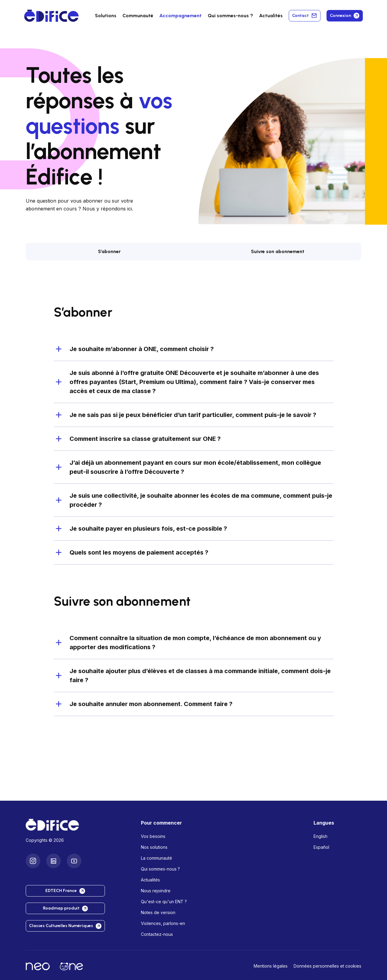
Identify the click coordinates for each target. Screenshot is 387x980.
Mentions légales (271, 966)
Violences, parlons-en (163, 923)
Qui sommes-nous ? (160, 869)
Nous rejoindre (156, 891)
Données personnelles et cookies (327, 966)
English (320, 836)
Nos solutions (154, 847)
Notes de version (158, 912)
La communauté (156, 858)
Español (321, 847)
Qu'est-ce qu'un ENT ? (164, 902)
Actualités (271, 16)
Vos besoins (153, 836)
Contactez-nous (157, 934)
